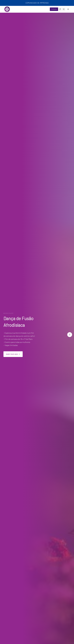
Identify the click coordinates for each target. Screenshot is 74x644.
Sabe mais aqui (13, 354)
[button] (70, 335)
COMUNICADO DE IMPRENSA (37, 3)
